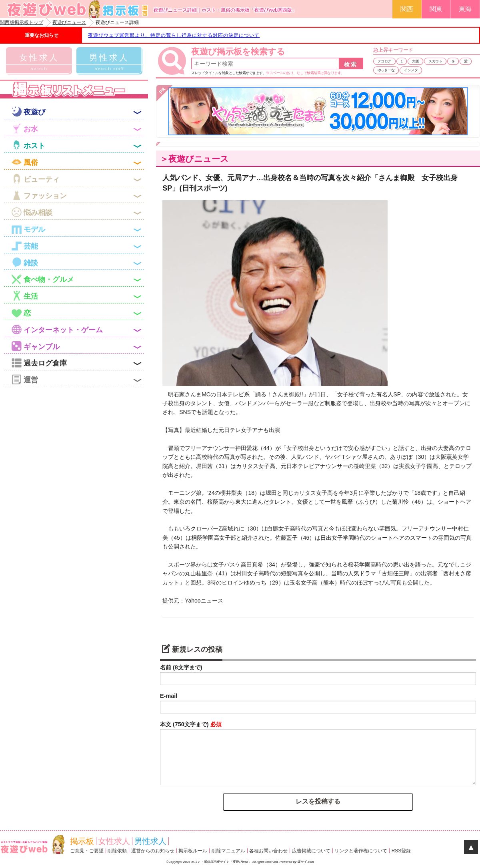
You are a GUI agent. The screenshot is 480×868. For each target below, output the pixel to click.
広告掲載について (311, 851)
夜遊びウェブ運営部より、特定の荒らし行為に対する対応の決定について (174, 35)
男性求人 (150, 841)
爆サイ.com (305, 862)
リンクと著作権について (361, 851)
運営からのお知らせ (153, 851)
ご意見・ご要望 (87, 851)
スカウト (435, 61)
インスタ (411, 70)
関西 (407, 9)
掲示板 (82, 841)
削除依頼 (117, 851)
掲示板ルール (193, 851)
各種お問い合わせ (268, 851)
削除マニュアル (228, 851)
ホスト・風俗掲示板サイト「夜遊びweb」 (221, 862)
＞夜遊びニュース (194, 159)
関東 (436, 9)
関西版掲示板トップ (22, 22)
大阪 (415, 61)
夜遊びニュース (69, 22)
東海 (465, 9)
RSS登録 (401, 851)
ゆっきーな (386, 70)
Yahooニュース (204, 601)
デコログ (384, 61)
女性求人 (114, 841)
